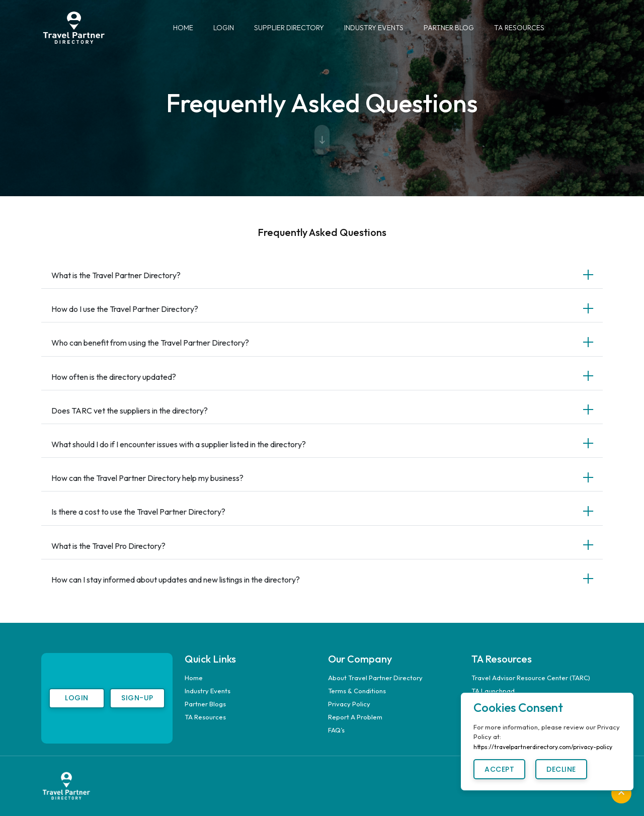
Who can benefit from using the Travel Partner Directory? (150, 343)
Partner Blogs (205, 704)
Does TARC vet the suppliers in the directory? (130, 411)
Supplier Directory (289, 28)
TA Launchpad (493, 691)
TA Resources (519, 28)
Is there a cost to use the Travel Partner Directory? (138, 512)
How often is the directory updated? (114, 377)
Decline (561, 769)
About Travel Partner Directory (375, 678)
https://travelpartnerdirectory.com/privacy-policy (543, 747)
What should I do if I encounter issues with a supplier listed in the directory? (179, 444)
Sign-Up (137, 698)
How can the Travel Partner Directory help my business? (147, 478)
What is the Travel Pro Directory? (108, 546)
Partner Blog (449, 28)
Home (183, 28)
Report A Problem (355, 717)
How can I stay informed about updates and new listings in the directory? (176, 580)
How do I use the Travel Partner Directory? (125, 309)
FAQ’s (336, 730)
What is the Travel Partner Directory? (116, 275)
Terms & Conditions (357, 691)
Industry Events (374, 28)
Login (224, 28)
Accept (499, 769)
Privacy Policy (349, 704)
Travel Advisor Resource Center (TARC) (531, 678)
